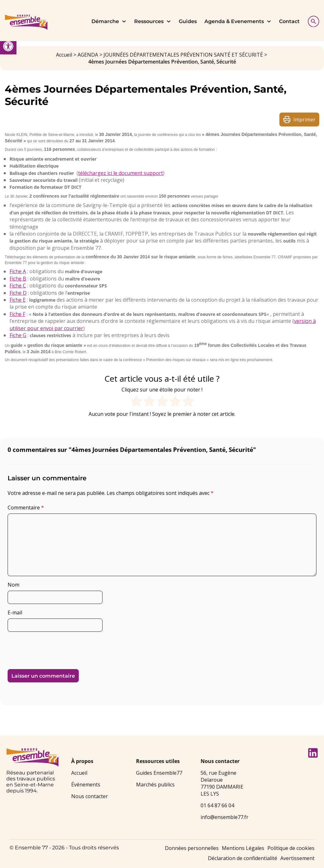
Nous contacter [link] (90, 796)
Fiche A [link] (18, 271)
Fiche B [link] (18, 279)
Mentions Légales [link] (243, 848)
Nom (13, 585)
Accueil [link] (64, 55)
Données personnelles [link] (192, 848)
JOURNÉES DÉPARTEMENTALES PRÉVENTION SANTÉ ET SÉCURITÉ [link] (183, 55)
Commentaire (26, 508)
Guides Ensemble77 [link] (159, 773)
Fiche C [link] (18, 286)
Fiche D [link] (18, 293)
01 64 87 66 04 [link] (217, 805)
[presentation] (51, 648)
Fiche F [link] (17, 314)
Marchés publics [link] (155, 785)
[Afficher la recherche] (312, 21)
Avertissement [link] (297, 858)
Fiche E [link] (18, 300)
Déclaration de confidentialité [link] (243, 858)
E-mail (15, 613)
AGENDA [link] (88, 55)
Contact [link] (289, 21)
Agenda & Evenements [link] (238, 21)
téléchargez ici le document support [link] (121, 173)
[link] (8, 46)
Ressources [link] (153, 21)
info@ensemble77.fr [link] (224, 817)
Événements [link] (86, 785)
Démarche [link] (109, 21)
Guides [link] (188, 21)
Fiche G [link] (18, 335)
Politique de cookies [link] (291, 848)
